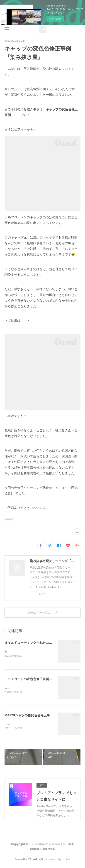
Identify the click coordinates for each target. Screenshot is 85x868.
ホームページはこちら (43, 612)
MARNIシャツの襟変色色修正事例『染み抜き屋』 (40, 716)
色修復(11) (10, 519)
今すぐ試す (55, 19)
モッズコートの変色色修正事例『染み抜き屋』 (38, 679)
